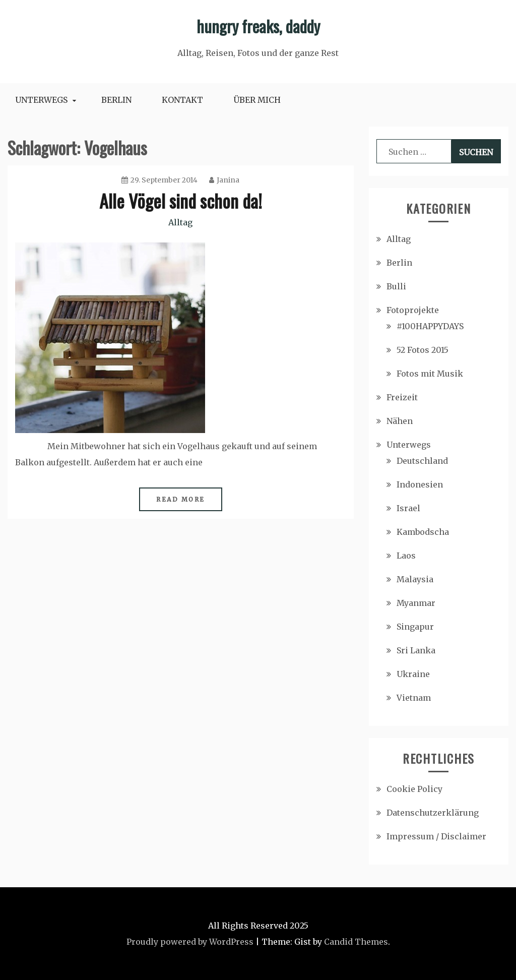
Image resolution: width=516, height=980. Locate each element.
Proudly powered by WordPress (190, 942)
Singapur (415, 627)
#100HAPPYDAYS (430, 326)
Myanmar (416, 603)
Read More (181, 499)
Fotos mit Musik (430, 374)
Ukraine (413, 674)
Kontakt (182, 100)
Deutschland (422, 461)
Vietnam (414, 698)
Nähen (400, 421)
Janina (224, 180)
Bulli (396, 286)
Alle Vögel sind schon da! (181, 200)
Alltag (180, 222)
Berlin (116, 100)
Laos (406, 556)
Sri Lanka (416, 650)
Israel (408, 508)
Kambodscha (423, 532)
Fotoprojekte (413, 310)
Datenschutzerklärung (433, 813)
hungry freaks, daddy (258, 26)
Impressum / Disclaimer (436, 836)
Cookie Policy (414, 789)
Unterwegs (41, 100)
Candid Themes (356, 942)
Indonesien (420, 484)
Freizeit (402, 397)
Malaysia (415, 579)
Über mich (257, 100)
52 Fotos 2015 (423, 350)
